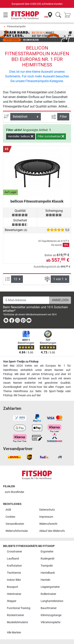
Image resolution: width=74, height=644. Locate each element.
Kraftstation (14, 566)
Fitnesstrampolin (16, 26)
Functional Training (19, 608)
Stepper (12, 601)
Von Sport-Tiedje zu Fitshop (21, 362)
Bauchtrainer (49, 608)
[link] (6, 321)
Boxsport (13, 587)
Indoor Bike (14, 580)
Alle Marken (14, 633)
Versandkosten (15, 524)
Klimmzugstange (51, 615)
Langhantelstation (52, 601)
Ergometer (47, 552)
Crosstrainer (15, 552)
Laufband (13, 559)
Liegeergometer (50, 587)
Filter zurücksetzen (51, 136)
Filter (63, 117)
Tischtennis (14, 573)
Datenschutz (47, 510)
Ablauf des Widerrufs (52, 531)
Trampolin (47, 566)
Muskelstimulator (18, 622)
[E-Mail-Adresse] (26, 300)
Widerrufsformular (17, 531)
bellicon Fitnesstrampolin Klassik (37, 201)
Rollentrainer (48, 594)
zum (15, 492)
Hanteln (45, 580)
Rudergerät (48, 559)
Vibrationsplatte (51, 622)
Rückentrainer (15, 615)
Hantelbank (48, 573)
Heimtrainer (14, 594)
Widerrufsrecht (48, 524)
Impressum (46, 517)
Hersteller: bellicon (21, 136)
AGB (8, 510)
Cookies (10, 517)
